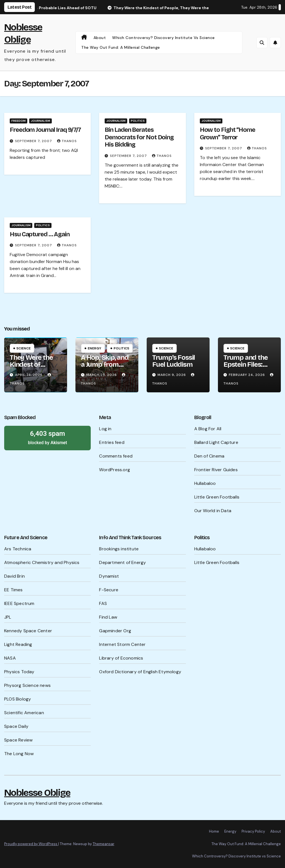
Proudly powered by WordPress (31, 844)
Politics (138, 121)
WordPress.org (115, 470)
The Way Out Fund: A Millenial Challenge (121, 47)
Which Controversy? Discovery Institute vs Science (164, 38)
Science (24, 348)
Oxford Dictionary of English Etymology (140, 672)
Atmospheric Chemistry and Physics (42, 562)
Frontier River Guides (216, 470)
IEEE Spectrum (19, 603)
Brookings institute (119, 549)
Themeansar (103, 844)
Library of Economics (121, 658)
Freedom (19, 121)
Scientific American (24, 713)
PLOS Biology (18, 699)
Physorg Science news (27, 685)
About (100, 38)
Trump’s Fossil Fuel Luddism (174, 361)
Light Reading (18, 644)
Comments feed (116, 456)
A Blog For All (208, 429)
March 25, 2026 (102, 375)
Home (214, 831)
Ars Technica (18, 549)
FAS (103, 603)
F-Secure (109, 590)
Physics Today (19, 672)
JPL (8, 617)
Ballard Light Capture (216, 442)
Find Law (108, 617)
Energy (94, 348)
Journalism (40, 121)
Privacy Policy (253, 831)
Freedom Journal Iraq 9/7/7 (45, 130)
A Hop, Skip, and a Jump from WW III (105, 364)
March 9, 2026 (172, 375)
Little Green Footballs (217, 497)
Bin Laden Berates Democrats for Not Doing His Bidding (139, 137)
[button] (262, 43)
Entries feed (112, 442)
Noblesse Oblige (37, 793)
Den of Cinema (209, 456)
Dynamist (109, 576)
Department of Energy (122, 562)
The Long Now (19, 754)
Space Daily (16, 726)
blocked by (47, 437)
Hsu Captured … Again (40, 234)
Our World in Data (213, 511)
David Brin (14, 576)
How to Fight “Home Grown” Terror (228, 133)
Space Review (18, 740)
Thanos (67, 141)
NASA (10, 658)
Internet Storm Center (122, 644)
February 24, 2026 (247, 375)
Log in (105, 429)
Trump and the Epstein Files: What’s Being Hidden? (245, 368)
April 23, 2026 (29, 375)
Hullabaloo (205, 483)
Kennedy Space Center (28, 631)
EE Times (13, 590)
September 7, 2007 (34, 141)
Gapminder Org (115, 631)
